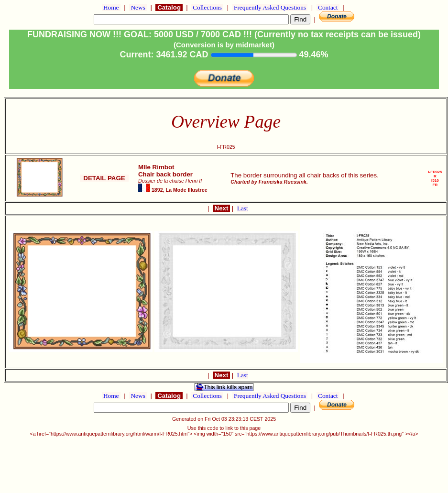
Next (221, 208)
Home (111, 7)
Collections (207, 7)
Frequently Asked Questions (270, 7)
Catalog (169, 7)
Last (243, 208)
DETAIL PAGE (104, 178)
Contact (328, 7)
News (138, 7)
